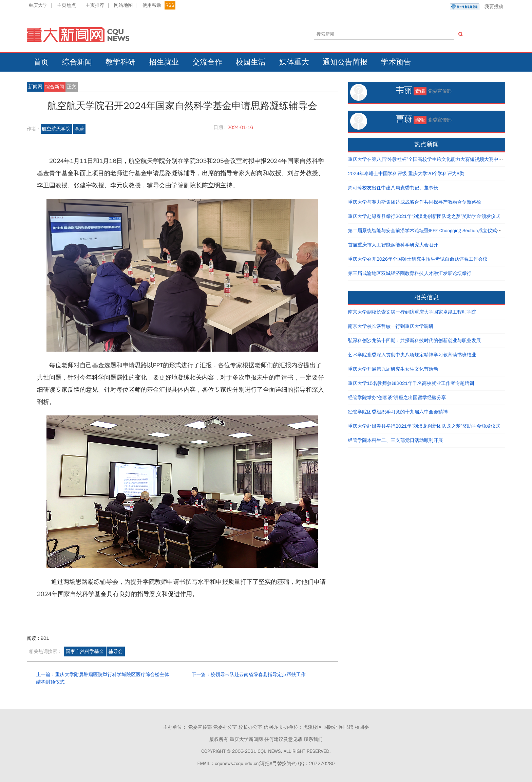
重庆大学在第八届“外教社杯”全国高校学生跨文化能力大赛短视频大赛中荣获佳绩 (433, 159)
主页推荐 (95, 5)
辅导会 (116, 651)
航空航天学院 (56, 129)
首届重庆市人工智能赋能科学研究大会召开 (393, 245)
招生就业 (164, 62)
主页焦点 (66, 5)
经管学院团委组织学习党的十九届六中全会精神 (398, 412)
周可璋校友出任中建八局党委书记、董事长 (393, 188)
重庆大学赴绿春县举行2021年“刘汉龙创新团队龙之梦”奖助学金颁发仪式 (424, 216)
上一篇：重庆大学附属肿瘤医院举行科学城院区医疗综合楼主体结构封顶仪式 (102, 678)
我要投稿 (477, 7)
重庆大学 (38, 5)
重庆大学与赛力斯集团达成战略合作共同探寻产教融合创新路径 (415, 202)
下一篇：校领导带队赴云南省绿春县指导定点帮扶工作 (249, 675)
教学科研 (120, 62)
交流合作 (207, 62)
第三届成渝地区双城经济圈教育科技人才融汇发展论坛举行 (410, 273)
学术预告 (396, 62)
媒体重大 (294, 62)
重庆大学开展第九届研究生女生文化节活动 (393, 369)
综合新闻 (77, 62)
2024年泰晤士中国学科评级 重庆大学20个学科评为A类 (406, 174)
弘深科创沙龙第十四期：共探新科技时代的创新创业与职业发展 (415, 341)
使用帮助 (152, 5)
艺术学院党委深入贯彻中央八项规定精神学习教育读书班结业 (412, 355)
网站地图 (123, 5)
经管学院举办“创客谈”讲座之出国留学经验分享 (397, 398)
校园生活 (251, 62)
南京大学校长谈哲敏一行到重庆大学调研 (391, 326)
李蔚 (79, 129)
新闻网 (35, 87)
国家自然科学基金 (85, 651)
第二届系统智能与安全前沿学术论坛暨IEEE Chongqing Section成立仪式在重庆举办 (434, 231)
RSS (170, 5)
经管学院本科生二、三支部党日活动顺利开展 (396, 440)
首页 (41, 62)
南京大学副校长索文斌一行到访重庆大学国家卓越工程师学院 (412, 312)
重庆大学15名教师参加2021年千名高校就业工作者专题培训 (411, 383)
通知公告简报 (345, 62)
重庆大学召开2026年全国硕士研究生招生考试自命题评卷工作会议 (418, 259)
